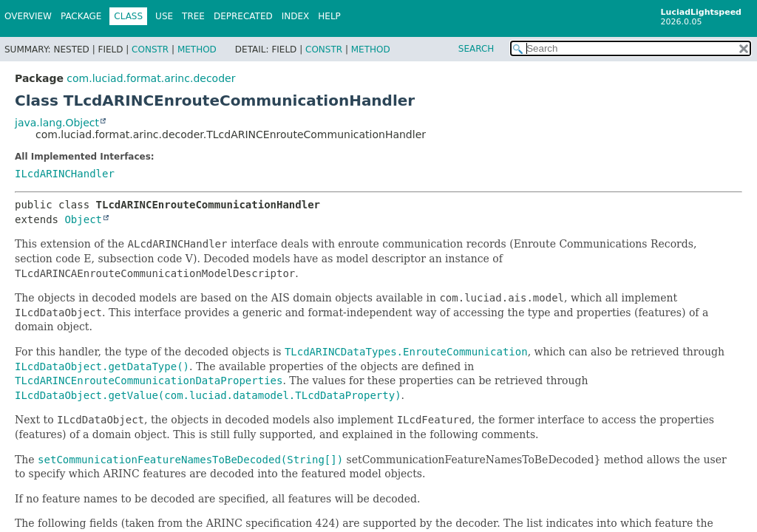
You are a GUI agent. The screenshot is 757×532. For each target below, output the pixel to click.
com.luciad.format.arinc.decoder (151, 78)
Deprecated (243, 16)
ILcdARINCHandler (65, 174)
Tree (193, 16)
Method (197, 50)
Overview (28, 16)
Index (296, 16)
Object (83, 219)
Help (329, 16)
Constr (150, 50)
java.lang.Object (57, 123)
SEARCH (476, 49)
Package (81, 16)
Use (164, 16)
